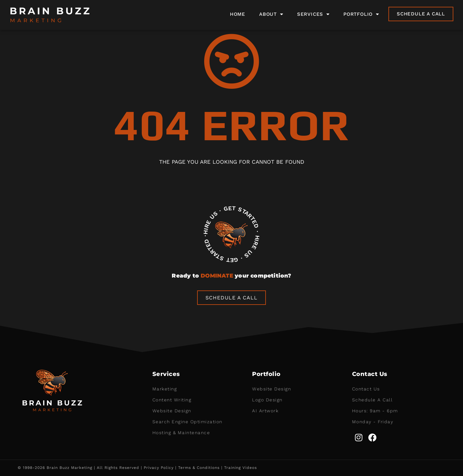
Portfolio (361, 14)
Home (238, 14)
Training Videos (241, 468)
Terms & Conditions (199, 468)
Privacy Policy (159, 468)
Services (313, 14)
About (271, 14)
